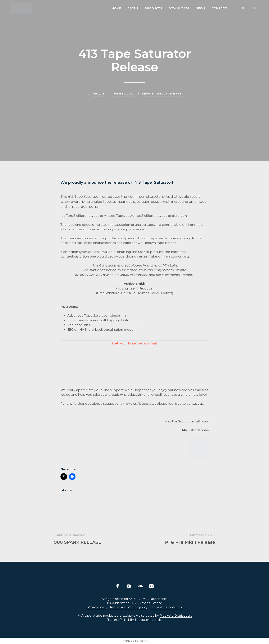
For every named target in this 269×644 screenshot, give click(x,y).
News (200, 8)
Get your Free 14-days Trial (134, 343)
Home (116, 8)
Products (153, 8)
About (133, 8)
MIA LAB (99, 93)
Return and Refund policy (129, 607)
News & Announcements (162, 93)
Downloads (179, 8)
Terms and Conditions (166, 607)
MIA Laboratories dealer (145, 620)
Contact (219, 8)
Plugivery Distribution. (176, 616)
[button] (241, 8)
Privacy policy (97, 607)
